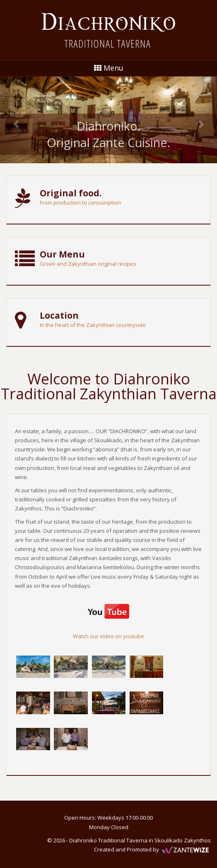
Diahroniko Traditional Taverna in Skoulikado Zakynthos (140, 840)
